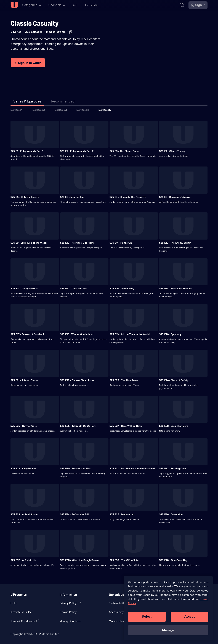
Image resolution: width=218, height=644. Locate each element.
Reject (147, 619)
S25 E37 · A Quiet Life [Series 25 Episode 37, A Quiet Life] (23, 560)
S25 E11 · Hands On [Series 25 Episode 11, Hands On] (121, 243)
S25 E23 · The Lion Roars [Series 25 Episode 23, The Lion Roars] (124, 380)
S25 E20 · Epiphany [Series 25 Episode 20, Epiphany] (170, 334)
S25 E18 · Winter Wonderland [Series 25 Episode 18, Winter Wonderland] (77, 334)
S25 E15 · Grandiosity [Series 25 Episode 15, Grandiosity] (122, 289)
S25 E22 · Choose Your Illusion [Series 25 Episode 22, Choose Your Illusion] (78, 380)
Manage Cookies (70, 621)
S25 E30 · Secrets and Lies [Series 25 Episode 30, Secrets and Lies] (75, 469)
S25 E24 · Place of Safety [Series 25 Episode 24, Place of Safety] (174, 380)
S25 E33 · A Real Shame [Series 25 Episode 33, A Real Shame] (24, 514)
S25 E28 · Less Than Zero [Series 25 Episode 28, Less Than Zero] (174, 426)
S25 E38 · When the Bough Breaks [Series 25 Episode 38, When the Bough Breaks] (80, 560)
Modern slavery (118, 621)
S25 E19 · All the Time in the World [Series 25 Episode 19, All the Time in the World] (130, 334)
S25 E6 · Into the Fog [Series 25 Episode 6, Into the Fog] (72, 197)
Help (13, 603)
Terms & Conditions (22, 621)
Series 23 (61, 110)
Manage (168, 632)
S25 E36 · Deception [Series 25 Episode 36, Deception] (171, 514)
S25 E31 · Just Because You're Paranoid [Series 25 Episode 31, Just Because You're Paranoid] (132, 469)
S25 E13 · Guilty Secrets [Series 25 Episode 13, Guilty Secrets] (24, 289)
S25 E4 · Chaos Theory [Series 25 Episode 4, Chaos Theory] (172, 151)
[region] (168, 610)
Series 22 (39, 110)
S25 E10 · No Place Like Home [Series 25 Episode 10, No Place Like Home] (77, 243)
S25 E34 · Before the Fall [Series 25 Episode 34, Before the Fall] (74, 514)
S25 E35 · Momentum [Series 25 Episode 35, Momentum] (122, 514)
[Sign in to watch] (28, 63)
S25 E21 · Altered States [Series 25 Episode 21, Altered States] (24, 380)
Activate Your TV (21, 612)
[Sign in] (198, 5)
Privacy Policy (68, 603)
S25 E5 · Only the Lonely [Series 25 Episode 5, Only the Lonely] (25, 197)
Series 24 (83, 110)
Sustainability (117, 603)
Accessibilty (116, 612)
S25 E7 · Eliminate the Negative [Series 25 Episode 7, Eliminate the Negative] (128, 197)
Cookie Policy (68, 612)
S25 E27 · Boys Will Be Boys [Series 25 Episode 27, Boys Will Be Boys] (126, 426)
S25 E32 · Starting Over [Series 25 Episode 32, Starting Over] (173, 469)
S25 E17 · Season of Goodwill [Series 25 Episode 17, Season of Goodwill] (27, 334)
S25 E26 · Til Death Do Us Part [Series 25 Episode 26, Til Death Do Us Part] (78, 426)
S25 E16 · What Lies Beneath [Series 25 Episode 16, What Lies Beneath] (176, 289)
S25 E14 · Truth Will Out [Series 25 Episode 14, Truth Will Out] (74, 289)
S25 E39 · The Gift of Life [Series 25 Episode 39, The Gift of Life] (124, 560)
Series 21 (16, 110)
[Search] (182, 5)
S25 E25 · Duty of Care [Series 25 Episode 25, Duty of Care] (24, 426)
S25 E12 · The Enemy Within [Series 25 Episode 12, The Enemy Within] (175, 243)
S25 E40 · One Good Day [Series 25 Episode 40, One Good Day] (173, 560)
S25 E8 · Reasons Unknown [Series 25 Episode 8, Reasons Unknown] (175, 197)
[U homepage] (14, 5)
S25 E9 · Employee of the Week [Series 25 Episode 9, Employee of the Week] (28, 243)
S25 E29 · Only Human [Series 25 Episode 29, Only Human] (23, 469)
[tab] (63, 102)
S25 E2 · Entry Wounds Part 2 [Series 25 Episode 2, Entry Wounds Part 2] (77, 151)
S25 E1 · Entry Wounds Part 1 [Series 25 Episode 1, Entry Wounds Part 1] (27, 151)
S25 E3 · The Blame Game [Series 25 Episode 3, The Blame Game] (124, 151)
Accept (190, 619)
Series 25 (105, 110)
